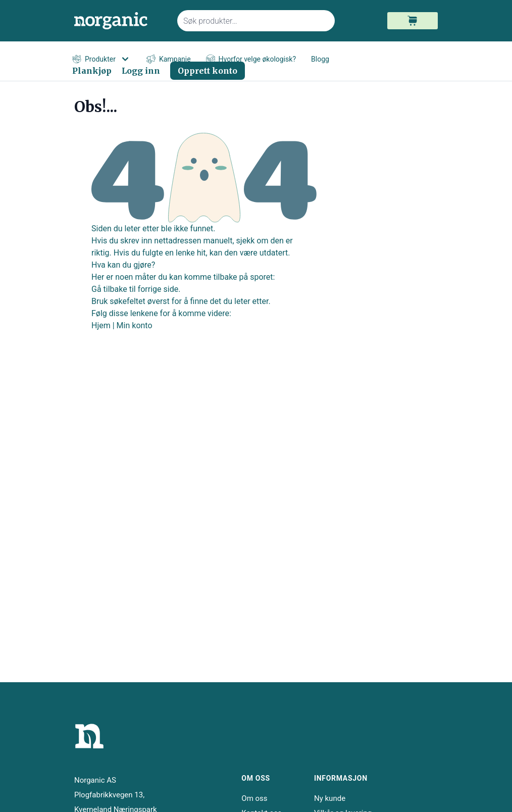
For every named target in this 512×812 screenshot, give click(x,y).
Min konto (135, 325)
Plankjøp (92, 71)
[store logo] (120, 21)
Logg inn (141, 71)
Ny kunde (330, 798)
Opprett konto (208, 71)
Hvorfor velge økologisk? (251, 59)
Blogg (320, 59)
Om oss (254, 798)
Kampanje (169, 59)
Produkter (102, 59)
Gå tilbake (109, 289)
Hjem (101, 325)
